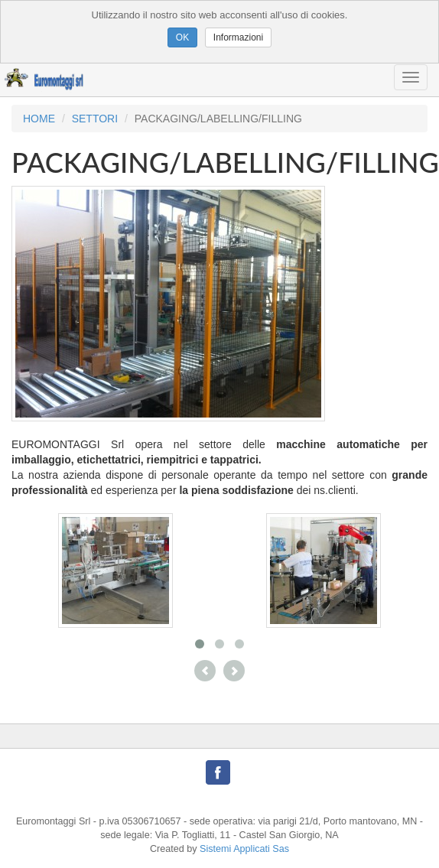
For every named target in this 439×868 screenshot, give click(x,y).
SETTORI (95, 119)
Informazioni (238, 37)
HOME (39, 119)
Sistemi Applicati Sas (244, 849)
